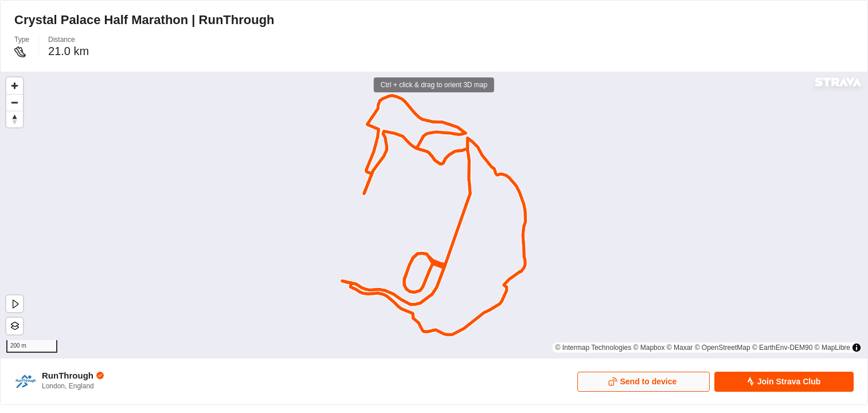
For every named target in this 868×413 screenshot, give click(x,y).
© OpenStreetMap (723, 348)
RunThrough (68, 375)
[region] (434, 215)
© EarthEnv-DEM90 (783, 348)
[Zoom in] (15, 86)
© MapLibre (832, 348)
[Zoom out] (15, 102)
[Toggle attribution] (857, 348)
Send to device (642, 382)
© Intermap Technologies (594, 348)
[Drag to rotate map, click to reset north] (15, 119)
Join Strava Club (783, 382)
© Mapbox (649, 348)
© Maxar (680, 348)
